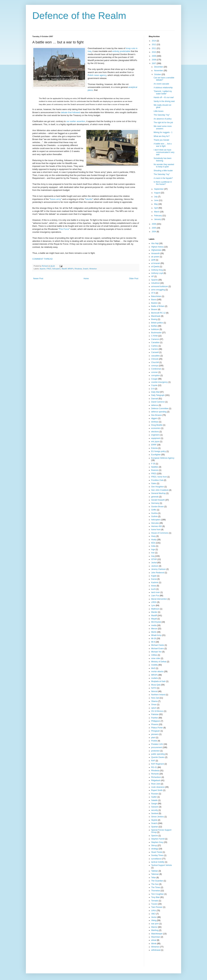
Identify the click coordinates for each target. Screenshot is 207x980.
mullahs (155, 678)
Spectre (155, 836)
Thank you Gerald (161, 140)
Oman (154, 705)
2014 (154, 41)
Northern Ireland (158, 695)
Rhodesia (78, 269)
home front (156, 530)
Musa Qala (156, 685)
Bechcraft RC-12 (158, 313)
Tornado (155, 901)
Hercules (155, 523)
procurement (157, 747)
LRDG (154, 602)
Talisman (155, 874)
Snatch (86, 269)
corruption (155, 375)
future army (56, 199)
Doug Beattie (157, 425)
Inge (153, 549)
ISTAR (154, 559)
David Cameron (158, 402)
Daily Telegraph (158, 395)
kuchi (153, 589)
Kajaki (154, 576)
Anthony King (157, 270)
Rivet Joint (156, 784)
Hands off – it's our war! (164, 97)
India (153, 546)
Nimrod (154, 691)
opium (154, 708)
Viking (154, 920)
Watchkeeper (157, 934)
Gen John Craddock (160, 490)
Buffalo (154, 326)
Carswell (155, 352)
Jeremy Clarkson (158, 569)
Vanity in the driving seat (164, 101)
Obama (154, 701)
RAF (153, 761)
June (156, 200)
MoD (153, 668)
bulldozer (155, 329)
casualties (155, 356)
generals (155, 497)
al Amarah (156, 263)
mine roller (156, 658)
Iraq (153, 556)
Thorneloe (156, 891)
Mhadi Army (156, 635)
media (154, 625)
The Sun (155, 884)
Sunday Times (157, 855)
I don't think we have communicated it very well (164, 152)
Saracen (155, 807)
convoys (155, 366)
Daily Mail (155, 392)
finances (155, 470)
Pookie (154, 741)
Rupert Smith (157, 790)
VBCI (153, 914)
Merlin (154, 632)
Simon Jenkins (158, 817)
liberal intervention (159, 599)
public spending (158, 754)
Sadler (154, 797)
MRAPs (71, 269)
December (159, 67)
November (159, 71)
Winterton (93, 269)
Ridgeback (156, 780)
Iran (153, 553)
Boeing (154, 319)
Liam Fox (155, 596)
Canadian (155, 342)
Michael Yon (156, 652)
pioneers (155, 734)
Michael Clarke (158, 645)
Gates (154, 483)
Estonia (154, 448)
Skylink (154, 820)
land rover (155, 592)
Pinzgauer (156, 731)
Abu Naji (155, 243)
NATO (154, 688)
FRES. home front (159, 477)
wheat (154, 940)
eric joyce (155, 442)
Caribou (155, 346)
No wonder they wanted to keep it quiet (164, 166)
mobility (155, 665)
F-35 (153, 464)
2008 (154, 60)
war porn (155, 924)
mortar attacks (157, 672)
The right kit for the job (163, 123)
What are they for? (162, 136)
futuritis (89, 199)
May (156, 204)
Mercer (154, 629)
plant (153, 738)
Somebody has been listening (163, 159)
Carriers (155, 349)
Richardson (156, 777)
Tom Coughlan (157, 894)
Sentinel (155, 813)
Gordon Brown (157, 507)
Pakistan (155, 714)
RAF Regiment (158, 764)
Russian (155, 794)
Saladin (154, 800)
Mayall (154, 619)
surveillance (156, 859)
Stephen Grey (157, 842)
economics (156, 428)
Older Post (134, 279)
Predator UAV (157, 744)
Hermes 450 (156, 526)
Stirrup (154, 846)
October (158, 74)
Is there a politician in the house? (163, 183)
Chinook (155, 359)
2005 (154, 228)
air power (155, 257)
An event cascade (161, 84)
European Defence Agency (163, 458)
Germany (155, 503)
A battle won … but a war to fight (163, 145)
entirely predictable (121, 51)
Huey (153, 536)
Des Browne (156, 415)
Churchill (155, 362)
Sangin (154, 804)
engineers (155, 435)
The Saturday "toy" (162, 115)
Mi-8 (153, 642)
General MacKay (158, 493)
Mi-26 (154, 638)
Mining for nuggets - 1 (163, 132)
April (156, 208)
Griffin (154, 510)
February (158, 216)
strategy (155, 849)
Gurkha (154, 513)
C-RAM (154, 336)
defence (155, 405)
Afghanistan (156, 250)
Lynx (153, 605)
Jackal (154, 563)
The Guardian (157, 881)
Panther (155, 718)
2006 (154, 224)
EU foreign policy (159, 451)
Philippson (156, 721)
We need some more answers (163, 127)
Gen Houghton (158, 487)
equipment (156, 438)
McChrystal (156, 622)
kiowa (154, 586)
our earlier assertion (76, 121)
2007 (154, 63)
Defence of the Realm (79, 16)
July (156, 197)
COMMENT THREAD (43, 259)
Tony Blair (155, 897)
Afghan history (157, 247)
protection (155, 751)
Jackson (155, 566)
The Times (156, 887)
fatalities (155, 467)
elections (155, 432)
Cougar (154, 379)
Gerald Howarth (158, 500)
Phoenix (155, 724)
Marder (154, 612)
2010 (154, 52)
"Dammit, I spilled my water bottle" (163, 92)
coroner (155, 372)
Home (86, 279)
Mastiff (64, 269)
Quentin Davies (158, 757)
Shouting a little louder (163, 171)
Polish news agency (97, 75)
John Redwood (158, 573)
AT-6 (153, 293)
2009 (154, 56)
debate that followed (71, 112)
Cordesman (156, 369)
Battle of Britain (158, 306)
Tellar (154, 878)
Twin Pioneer (157, 907)
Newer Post (38, 279)
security (155, 810)
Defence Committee (160, 409)
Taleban (155, 871)
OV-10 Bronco (157, 711)
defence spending (159, 412)
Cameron (155, 339)
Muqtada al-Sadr (158, 681)
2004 (154, 232)
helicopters (56, 269)
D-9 (153, 389)
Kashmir (155, 582)
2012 (154, 45)
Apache (43, 269)
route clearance (158, 787)
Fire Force (64, 229)
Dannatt (155, 399)
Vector (154, 917)
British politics (157, 323)
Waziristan (156, 937)
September (159, 189)
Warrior (154, 927)
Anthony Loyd (157, 273)
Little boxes (159, 111)
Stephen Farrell (158, 839)
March (157, 212)
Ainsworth (155, 253)
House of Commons (160, 533)
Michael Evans (158, 649)
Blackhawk (156, 316)
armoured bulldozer (160, 286)
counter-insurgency (159, 382)
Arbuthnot (155, 283)
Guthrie (154, 516)
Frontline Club (157, 480)
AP (153, 276)
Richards (155, 774)
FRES (49, 269)
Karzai (154, 579)
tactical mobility (158, 862)
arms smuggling (158, 290)
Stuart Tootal (157, 852)
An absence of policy (163, 119)
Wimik (154, 944)
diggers (154, 418)
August (157, 193)
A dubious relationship (163, 88)
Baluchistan (156, 296)
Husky (154, 540)
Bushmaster (156, 333)
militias (154, 655)
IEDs (153, 543)
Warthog (155, 930)
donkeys (155, 422)
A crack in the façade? (163, 178)
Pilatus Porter (157, 728)
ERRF (154, 445)
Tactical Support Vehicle (161, 865)
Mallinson (155, 609)
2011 (154, 48)
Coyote (154, 385)
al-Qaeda (155, 267)
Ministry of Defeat (159, 662)
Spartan (155, 827)
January (158, 219)
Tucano (154, 904)
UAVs (154, 911)
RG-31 (154, 767)
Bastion (154, 303)
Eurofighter (156, 455)
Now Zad (155, 698)
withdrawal (156, 950)
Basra (154, 300)
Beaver (154, 309)
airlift (153, 260)
